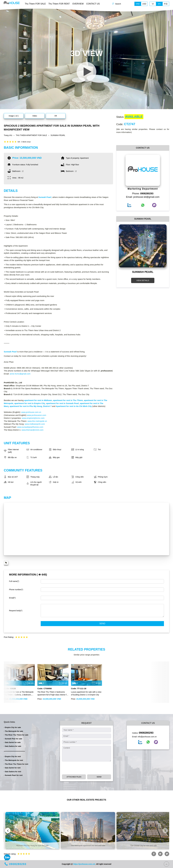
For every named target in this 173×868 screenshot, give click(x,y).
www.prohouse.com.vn (31, 412)
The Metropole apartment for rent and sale (142, 846)
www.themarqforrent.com (32, 430)
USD (144, 4)
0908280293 (146, 733)
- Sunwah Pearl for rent (13, 775)
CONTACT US (93, 4)
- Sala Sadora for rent (12, 772)
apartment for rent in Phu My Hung (26, 406)
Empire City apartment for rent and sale (31, 846)
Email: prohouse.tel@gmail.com (143, 197)
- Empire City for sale (12, 727)
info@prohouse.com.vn (147, 737)
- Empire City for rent (12, 756)
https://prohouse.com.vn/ (84, 864)
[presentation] (82, 768)
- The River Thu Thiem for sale (16, 735)
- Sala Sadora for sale (12, 746)
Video (35, 116)
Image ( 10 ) (14, 116)
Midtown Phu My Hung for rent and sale (87, 846)
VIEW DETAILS (143, 280)
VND (138, 4)
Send (102, 624)
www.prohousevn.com (37, 415)
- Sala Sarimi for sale (12, 742)
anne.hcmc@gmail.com (20, 374)
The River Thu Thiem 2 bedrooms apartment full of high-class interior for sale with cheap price (53, 694)
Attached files (74, 777)
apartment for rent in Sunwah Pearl (63, 403)
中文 (166, 4)
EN (159, 4)
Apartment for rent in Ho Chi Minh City (74, 406)
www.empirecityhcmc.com (33, 418)
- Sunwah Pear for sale (13, 739)
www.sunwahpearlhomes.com (30, 427)
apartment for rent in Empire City (30, 403)
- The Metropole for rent (13, 760)
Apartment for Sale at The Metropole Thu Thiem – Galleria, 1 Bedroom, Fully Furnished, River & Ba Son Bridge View (19, 694)
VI (153, 4)
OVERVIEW (78, 4)
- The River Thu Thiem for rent (16, 764)
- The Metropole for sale (13, 731)
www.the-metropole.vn (37, 421)
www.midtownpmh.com (35, 424)
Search (118, 4)
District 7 (47, 406)
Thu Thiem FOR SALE (35, 4)
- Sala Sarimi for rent (12, 768)
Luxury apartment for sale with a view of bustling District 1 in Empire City (86, 693)
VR (56, 116)
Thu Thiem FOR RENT (59, 4)
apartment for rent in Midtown (38, 400)
